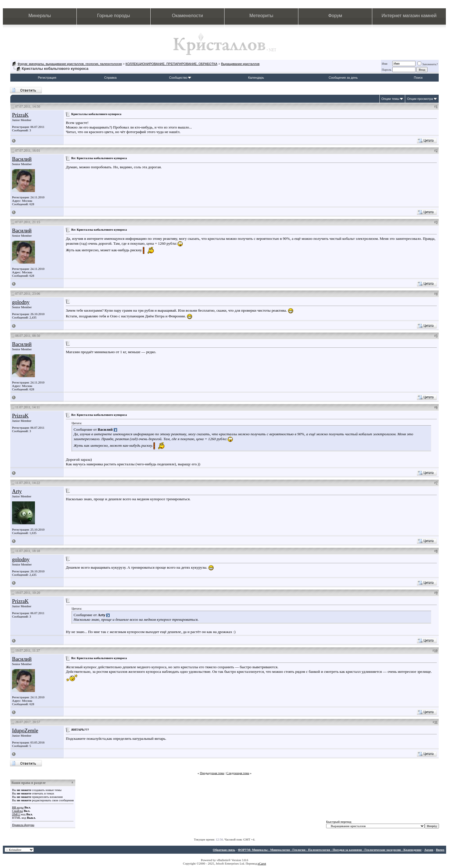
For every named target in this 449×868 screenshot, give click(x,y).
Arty (17, 491)
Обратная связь (224, 850)
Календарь (256, 78)
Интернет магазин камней (409, 16)
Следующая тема (238, 773)
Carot (263, 863)
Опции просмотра (420, 99)
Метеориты (261, 16)
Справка (110, 78)
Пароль (387, 70)
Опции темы (390, 99)
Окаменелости (187, 16)
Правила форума (23, 825)
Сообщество (180, 78)
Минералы (40, 16)
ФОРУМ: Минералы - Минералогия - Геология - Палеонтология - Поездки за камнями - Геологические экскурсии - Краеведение (330, 850)
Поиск (418, 78)
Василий (22, 159)
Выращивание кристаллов (240, 64)
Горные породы (114, 16)
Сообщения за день (343, 78)
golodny (21, 302)
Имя (385, 64)
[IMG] (16, 814)
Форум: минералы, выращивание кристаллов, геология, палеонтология (70, 64)
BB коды (18, 807)
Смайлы (17, 811)
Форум (335, 16)
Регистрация (47, 78)
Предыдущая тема (212, 773)
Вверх (440, 850)
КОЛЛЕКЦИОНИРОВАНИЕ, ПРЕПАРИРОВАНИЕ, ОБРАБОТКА (171, 64)
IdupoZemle (25, 730)
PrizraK (20, 115)
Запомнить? (428, 64)
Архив (429, 850)
